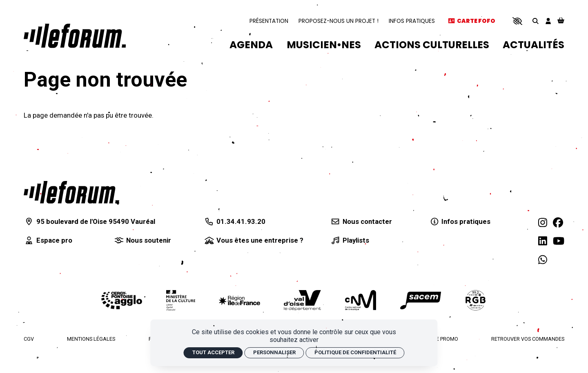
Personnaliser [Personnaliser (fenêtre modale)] (274, 352)
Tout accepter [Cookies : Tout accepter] (213, 352)
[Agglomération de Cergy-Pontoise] (122, 301)
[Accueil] (75, 36)
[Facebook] (558, 223)
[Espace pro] (48, 240)
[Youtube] (559, 241)
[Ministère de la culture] (181, 300)
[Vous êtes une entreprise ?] (254, 240)
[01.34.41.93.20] (235, 222)
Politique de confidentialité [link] (355, 352)
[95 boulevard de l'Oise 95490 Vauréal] (89, 222)
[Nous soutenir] (142, 240)
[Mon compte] (548, 21)
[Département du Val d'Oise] (302, 300)
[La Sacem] (421, 301)
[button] (517, 21)
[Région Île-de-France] (239, 300)
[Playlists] (349, 240)
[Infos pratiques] (460, 222)
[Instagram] (543, 223)
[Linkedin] (543, 241)
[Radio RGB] (476, 300)
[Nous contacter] (361, 222)
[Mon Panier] (561, 21)
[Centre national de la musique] (361, 300)
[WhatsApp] (543, 260)
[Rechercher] (536, 21)
